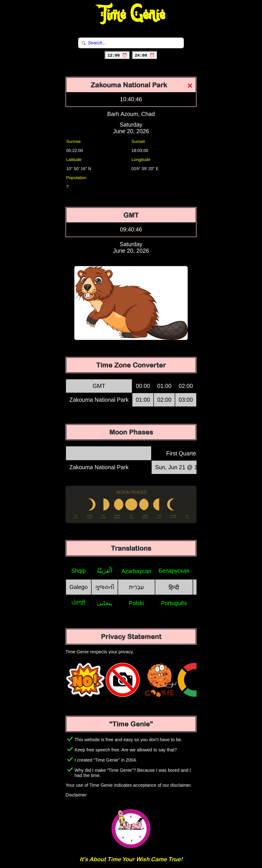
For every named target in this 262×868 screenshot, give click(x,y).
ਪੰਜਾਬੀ (79, 603)
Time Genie (131, 15)
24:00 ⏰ (145, 55)
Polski (136, 603)
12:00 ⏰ (117, 55)
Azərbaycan (136, 571)
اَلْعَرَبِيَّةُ (105, 571)
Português (174, 603)
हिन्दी (174, 587)
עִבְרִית (136, 587)
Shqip (78, 571)
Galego (79, 587)
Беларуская (174, 571)
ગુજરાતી (105, 587)
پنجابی (105, 603)
